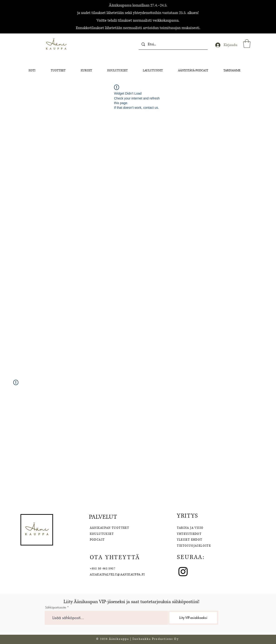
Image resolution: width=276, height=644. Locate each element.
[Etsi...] (173, 44)
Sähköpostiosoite (56, 607)
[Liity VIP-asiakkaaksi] (193, 618)
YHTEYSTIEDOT (189, 534)
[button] (247, 44)
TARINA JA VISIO (190, 528)
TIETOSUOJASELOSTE (194, 546)
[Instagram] (183, 572)
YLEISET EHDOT (190, 540)
